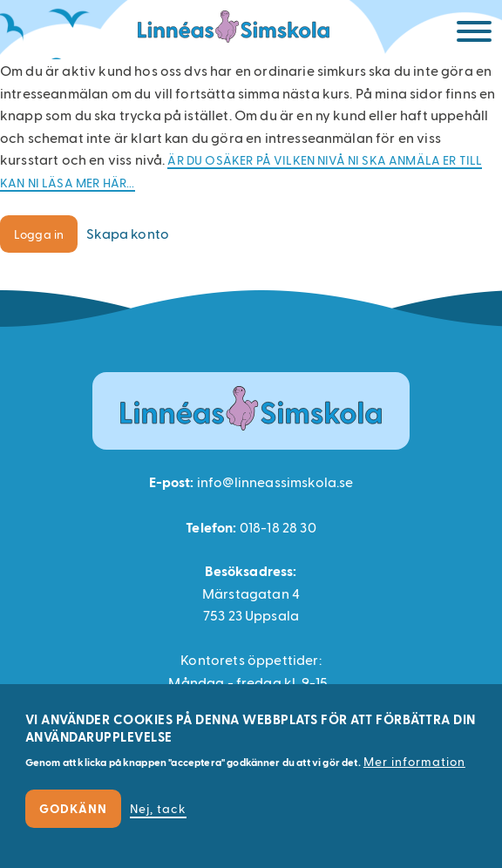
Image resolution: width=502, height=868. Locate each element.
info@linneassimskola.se (275, 481)
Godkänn (73, 808)
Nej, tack (158, 808)
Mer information (414, 761)
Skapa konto (128, 233)
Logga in (39, 234)
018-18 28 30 (278, 527)
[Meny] (474, 34)
